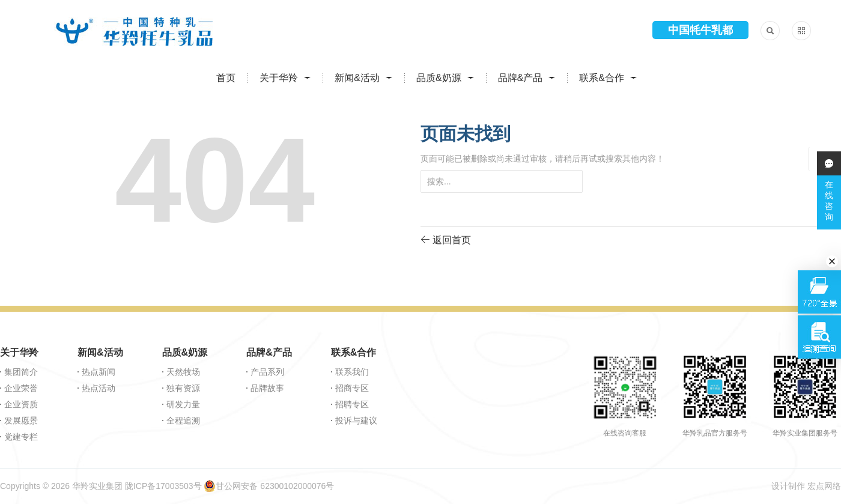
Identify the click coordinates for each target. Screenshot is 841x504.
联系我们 (352, 372)
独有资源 (183, 388)
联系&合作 (602, 78)
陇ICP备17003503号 (163, 486)
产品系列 (267, 372)
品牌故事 (267, 388)
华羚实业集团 (97, 486)
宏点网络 (824, 486)
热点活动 (99, 388)
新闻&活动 (357, 78)
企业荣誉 (21, 388)
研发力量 (183, 404)
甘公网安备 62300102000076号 (269, 486)
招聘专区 (352, 404)
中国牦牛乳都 (700, 30)
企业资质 (21, 404)
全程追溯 (183, 421)
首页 (226, 78)
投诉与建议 (356, 421)
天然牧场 (183, 372)
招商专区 (352, 388)
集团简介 (21, 372)
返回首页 (446, 239)
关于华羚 (279, 78)
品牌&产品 (521, 78)
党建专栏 (21, 437)
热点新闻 (99, 372)
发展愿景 (21, 421)
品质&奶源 (439, 78)
